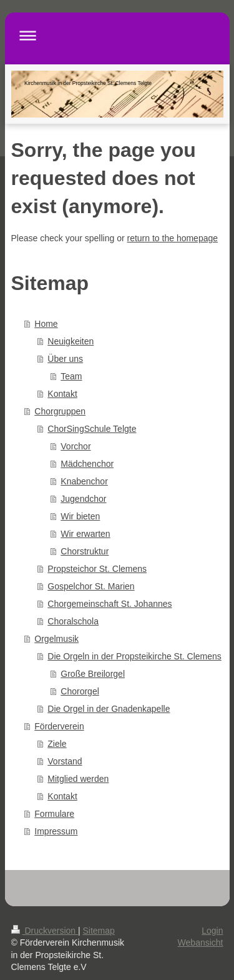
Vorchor (76, 446)
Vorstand (65, 761)
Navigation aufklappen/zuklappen (117, 35)
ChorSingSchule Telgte (92, 429)
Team (71, 376)
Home (46, 324)
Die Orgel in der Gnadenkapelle (109, 709)
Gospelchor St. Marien (91, 586)
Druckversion (45, 931)
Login (212, 931)
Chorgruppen (60, 411)
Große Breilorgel (93, 674)
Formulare (54, 814)
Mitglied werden (78, 779)
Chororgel (80, 691)
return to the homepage (173, 238)
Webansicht (201, 942)
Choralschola (73, 621)
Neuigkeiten (71, 341)
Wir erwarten (85, 534)
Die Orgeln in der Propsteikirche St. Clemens (134, 656)
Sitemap (99, 931)
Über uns (65, 359)
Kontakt (62, 394)
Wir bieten (80, 516)
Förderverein (59, 726)
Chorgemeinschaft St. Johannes (110, 604)
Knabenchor (84, 481)
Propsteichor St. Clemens (97, 569)
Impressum (56, 831)
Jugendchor (83, 499)
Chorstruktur (85, 551)
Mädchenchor (87, 464)
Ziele (57, 744)
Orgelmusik (56, 639)
